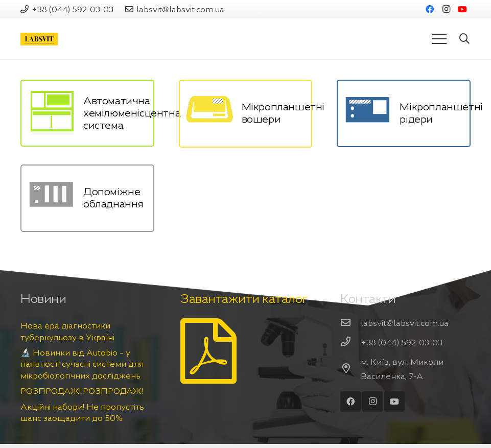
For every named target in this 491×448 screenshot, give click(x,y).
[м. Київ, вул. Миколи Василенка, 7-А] (350, 369)
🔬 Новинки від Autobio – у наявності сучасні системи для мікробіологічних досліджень (82, 364)
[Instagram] (446, 9)
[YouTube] (462, 9)
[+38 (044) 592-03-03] (350, 342)
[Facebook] (430, 9)
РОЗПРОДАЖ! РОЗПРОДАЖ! (82, 391)
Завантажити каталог (244, 299)
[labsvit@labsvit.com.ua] (350, 323)
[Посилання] (39, 39)
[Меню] (439, 39)
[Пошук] (464, 39)
